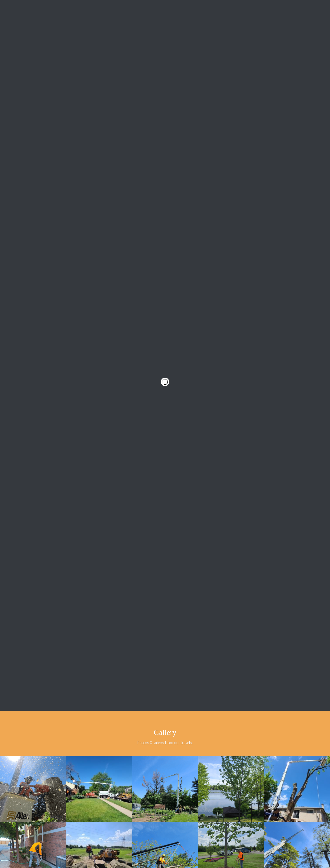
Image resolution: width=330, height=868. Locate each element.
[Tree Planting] (231, 789)
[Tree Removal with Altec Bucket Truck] (33, 789)
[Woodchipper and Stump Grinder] (99, 789)
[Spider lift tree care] (297, 789)
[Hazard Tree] (165, 789)
